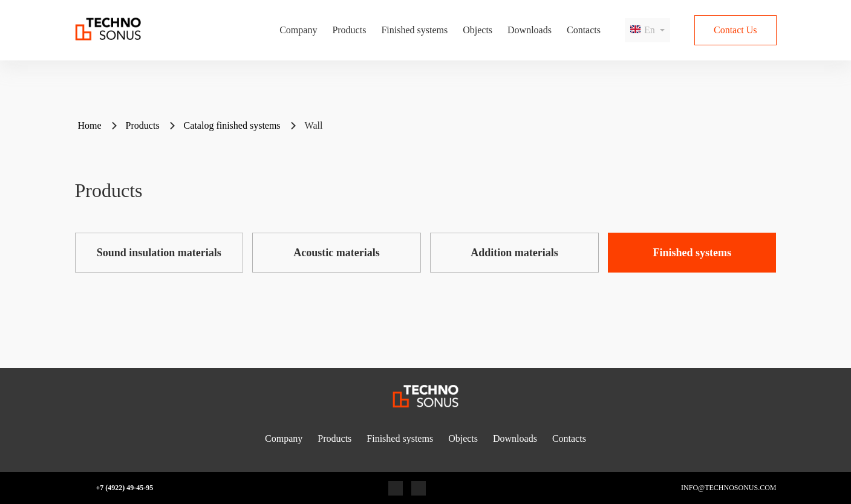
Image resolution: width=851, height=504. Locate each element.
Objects (478, 30)
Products (349, 30)
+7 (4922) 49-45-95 (125, 488)
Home (90, 125)
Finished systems (414, 30)
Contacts (584, 30)
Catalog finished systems (232, 125)
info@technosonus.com (729, 488)
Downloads (530, 30)
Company (298, 30)
